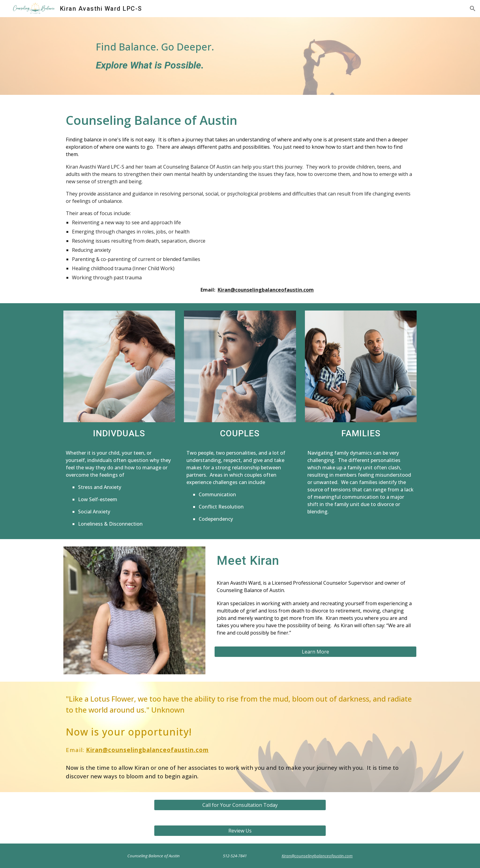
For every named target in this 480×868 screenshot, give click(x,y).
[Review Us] (240, 831)
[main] (179, 56)
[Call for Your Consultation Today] (240, 805)
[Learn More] (315, 652)
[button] (473, 9)
